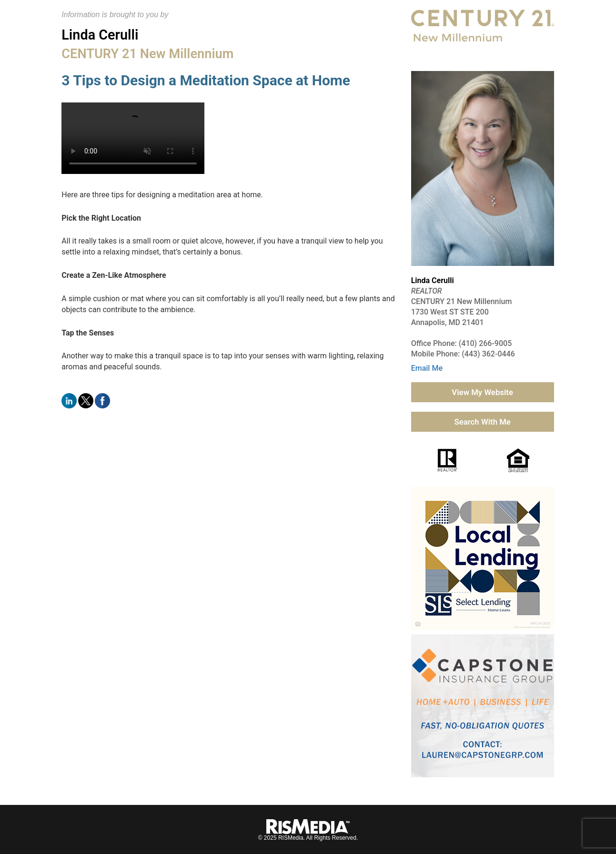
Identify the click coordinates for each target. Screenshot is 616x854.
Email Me (427, 368)
